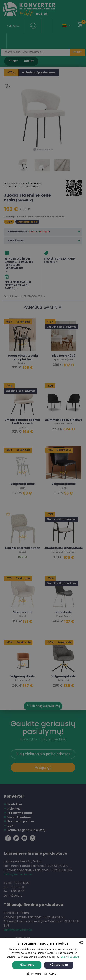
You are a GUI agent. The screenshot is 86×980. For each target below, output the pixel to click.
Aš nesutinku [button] (59, 965)
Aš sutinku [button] (27, 965)
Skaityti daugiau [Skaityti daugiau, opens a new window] (70, 957)
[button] (43, 973)
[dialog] (43, 490)
